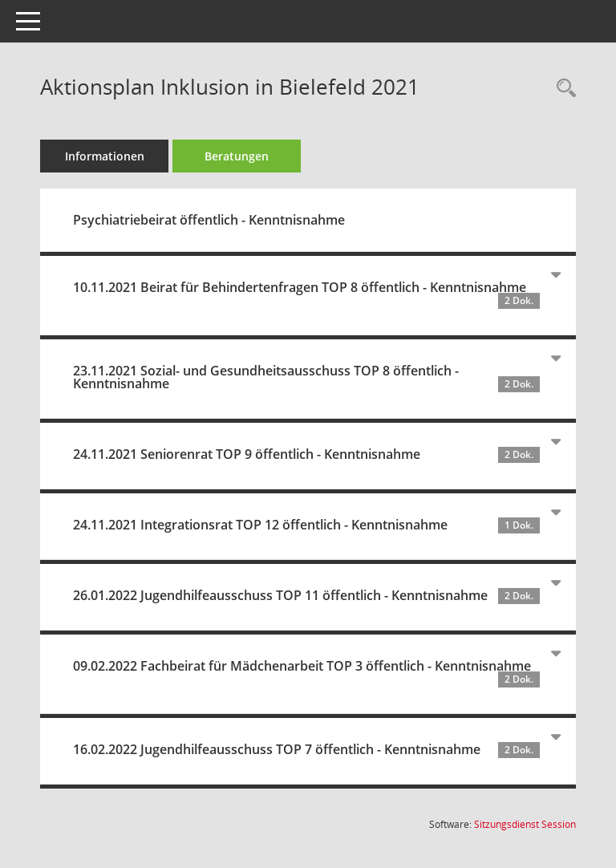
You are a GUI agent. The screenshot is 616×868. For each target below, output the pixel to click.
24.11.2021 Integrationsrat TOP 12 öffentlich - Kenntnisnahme (306, 525)
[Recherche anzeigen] (562, 89)
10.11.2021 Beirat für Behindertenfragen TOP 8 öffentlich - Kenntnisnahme (306, 294)
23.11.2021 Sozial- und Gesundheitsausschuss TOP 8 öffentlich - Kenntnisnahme (306, 377)
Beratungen (237, 156)
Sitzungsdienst (525, 824)
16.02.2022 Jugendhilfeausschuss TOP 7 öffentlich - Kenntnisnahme (306, 749)
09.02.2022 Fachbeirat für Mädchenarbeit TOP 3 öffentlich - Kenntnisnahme (306, 672)
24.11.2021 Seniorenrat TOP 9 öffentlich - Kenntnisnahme (306, 454)
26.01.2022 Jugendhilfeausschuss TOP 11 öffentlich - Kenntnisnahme (306, 595)
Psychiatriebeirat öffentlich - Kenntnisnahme (209, 220)
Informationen (105, 156)
